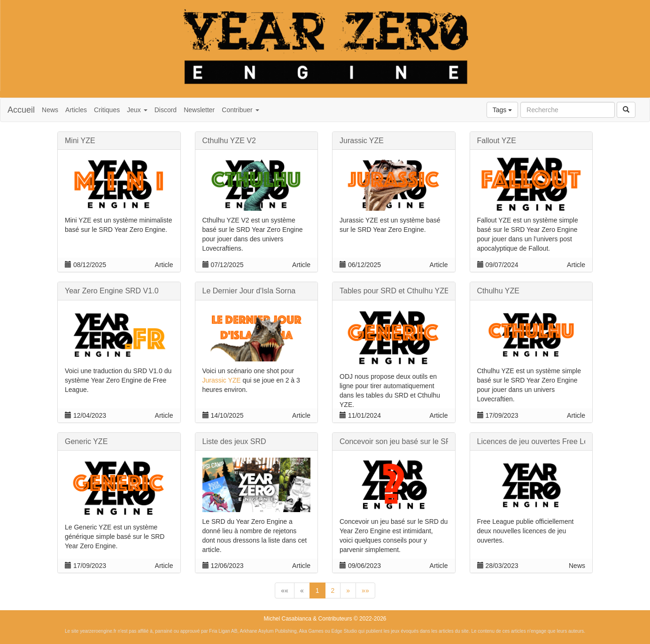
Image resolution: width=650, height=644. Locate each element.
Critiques (107, 110)
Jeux (137, 110)
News (50, 110)
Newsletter (199, 110)
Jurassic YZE (222, 380)
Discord (166, 110)
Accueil (21, 110)
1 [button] (317, 590)
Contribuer (240, 110)
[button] (285, 590)
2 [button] (333, 590)
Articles (76, 110)
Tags (502, 110)
